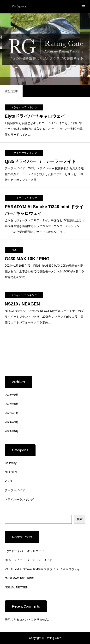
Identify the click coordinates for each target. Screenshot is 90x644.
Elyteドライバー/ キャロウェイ (35, 116)
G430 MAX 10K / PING (27, 259)
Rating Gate (54, 638)
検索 (80, 519)
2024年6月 (12, 431)
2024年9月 (12, 422)
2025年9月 (12, 395)
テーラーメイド (15, 490)
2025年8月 (12, 404)
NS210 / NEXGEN (22, 304)
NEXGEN (11, 472)
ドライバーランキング (24, 107)
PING (14, 250)
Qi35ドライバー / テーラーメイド (40, 161)
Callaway (11, 463)
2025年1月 (12, 413)
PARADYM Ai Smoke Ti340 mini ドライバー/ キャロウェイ (44, 210)
